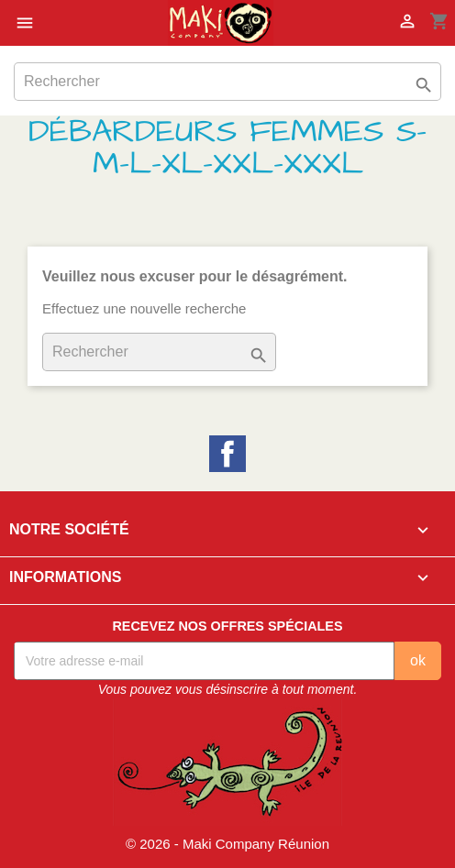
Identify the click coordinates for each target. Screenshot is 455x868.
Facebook (227, 454)
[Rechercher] (227, 82)
